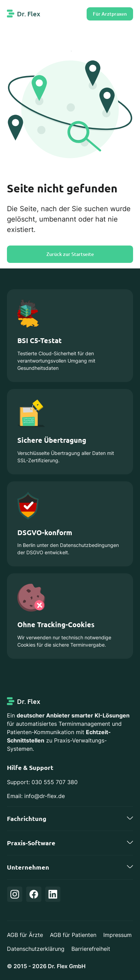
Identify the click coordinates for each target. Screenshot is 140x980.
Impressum (117, 935)
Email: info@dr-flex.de (36, 796)
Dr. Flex (29, 14)
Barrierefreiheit (91, 949)
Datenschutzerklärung (36, 949)
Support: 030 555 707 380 (42, 782)
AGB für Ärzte (25, 935)
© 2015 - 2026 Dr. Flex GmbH (46, 966)
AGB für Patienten (73, 935)
